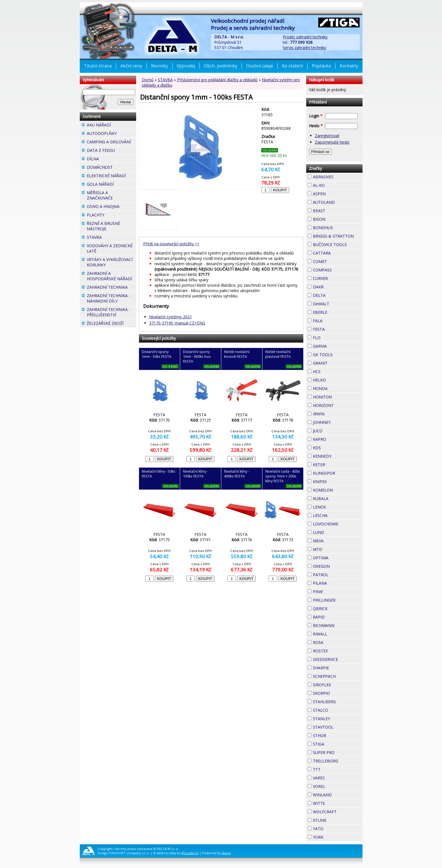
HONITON (338, 397)
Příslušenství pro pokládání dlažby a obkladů (217, 80)
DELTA (336, 295)
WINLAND (338, 795)
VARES (335, 777)
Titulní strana (98, 66)
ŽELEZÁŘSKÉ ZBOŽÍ (111, 324)
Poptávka (321, 66)
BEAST (335, 210)
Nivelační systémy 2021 (171, 317)
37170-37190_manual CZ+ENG (177, 323)
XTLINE (337, 819)
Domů (148, 80)
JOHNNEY (338, 422)
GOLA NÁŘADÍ (111, 185)
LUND (334, 532)
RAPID (335, 616)
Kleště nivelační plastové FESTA (278, 354)
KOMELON (338, 490)
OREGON (338, 566)
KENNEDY (338, 456)
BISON (335, 218)
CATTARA (338, 253)
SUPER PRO (338, 752)
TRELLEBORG (338, 761)
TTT (331, 769)
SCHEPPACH (338, 676)
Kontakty (349, 66)
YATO (333, 828)
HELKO (336, 379)
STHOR (336, 735)
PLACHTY (111, 216)
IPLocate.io (190, 853)
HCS (331, 371)
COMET (337, 261)
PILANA (337, 582)
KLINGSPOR (338, 473)
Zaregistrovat (327, 136)
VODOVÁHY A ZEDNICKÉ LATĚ (111, 249)
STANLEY (338, 719)
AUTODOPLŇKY (111, 134)
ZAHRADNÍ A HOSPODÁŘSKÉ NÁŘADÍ (111, 277)
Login (316, 116)
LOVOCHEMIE (338, 524)
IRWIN (335, 413)
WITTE (335, 803)
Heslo (316, 126)
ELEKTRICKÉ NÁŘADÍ (111, 176)
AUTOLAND (338, 202)
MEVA (334, 540)
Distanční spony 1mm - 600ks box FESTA (197, 357)
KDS (331, 447)
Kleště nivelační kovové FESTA (237, 354)
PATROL (338, 575)
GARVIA (337, 345)
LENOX (336, 506)
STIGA (334, 743)
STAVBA (165, 80)
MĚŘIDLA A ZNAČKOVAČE (111, 196)
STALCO (338, 710)
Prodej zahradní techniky (305, 37)
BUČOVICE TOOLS (338, 245)
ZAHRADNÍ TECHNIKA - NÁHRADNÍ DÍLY (111, 299)
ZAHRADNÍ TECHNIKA (111, 288)
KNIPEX (337, 481)
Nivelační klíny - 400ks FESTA (237, 474)
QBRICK (338, 608)
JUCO (333, 430)
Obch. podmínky (221, 66)
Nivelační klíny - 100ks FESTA (195, 474)
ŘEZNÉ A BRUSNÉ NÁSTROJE (111, 227)
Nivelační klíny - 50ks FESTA (159, 474)
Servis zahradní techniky (304, 48)
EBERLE (337, 312)
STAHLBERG (338, 702)
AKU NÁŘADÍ (111, 126)
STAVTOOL (338, 727)
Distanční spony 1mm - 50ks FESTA (157, 354)
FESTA (335, 328)
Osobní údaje (260, 66)
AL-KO (335, 185)
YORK (333, 836)
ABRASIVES (338, 177)
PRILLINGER (338, 600)
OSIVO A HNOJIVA (111, 207)
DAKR (334, 286)
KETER (335, 464)
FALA (333, 320)
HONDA (338, 388)
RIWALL (337, 633)
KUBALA (338, 498)
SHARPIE (338, 668)
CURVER (338, 278)
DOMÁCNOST (111, 168)
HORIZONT (338, 405)
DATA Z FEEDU (111, 151)
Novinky (160, 66)
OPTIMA (338, 558)
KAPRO (336, 439)
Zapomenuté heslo (332, 142)
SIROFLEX (338, 685)
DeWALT (338, 304)
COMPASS (338, 270)
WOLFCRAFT (338, 812)
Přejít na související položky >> (171, 244)
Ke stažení (292, 66)
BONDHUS (338, 228)
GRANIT (338, 362)
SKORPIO (338, 693)
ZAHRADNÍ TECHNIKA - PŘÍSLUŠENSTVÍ (111, 313)
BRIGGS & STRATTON (338, 236)
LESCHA (338, 515)
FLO (331, 337)
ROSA (333, 642)
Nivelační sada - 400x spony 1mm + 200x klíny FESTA (283, 476)
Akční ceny (131, 66)
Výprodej (186, 66)
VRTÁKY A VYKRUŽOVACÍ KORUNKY (111, 263)
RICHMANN (338, 625)
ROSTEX (338, 651)
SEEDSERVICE (338, 659)
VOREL (335, 786)
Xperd (226, 853)
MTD (332, 549)
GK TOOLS (338, 355)
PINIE (333, 591)
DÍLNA (109, 159)
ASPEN (336, 193)
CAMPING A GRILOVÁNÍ (111, 143)
